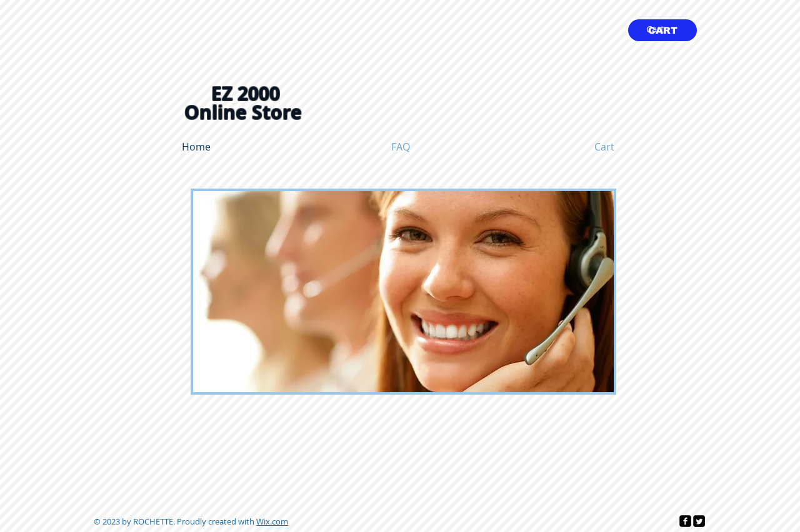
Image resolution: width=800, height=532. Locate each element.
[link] (663, 30)
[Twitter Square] (699, 521)
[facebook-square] (685, 521)
